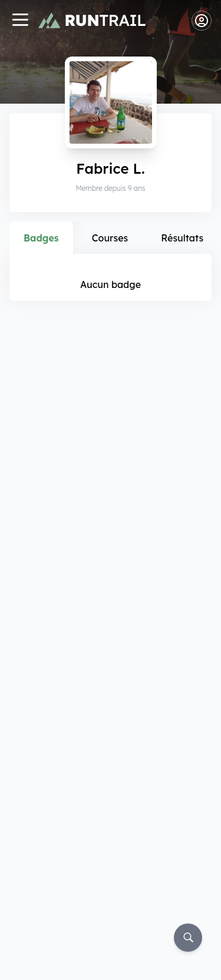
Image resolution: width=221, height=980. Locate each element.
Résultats (182, 238)
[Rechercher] (188, 938)
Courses (110, 238)
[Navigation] (20, 21)
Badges (41, 238)
